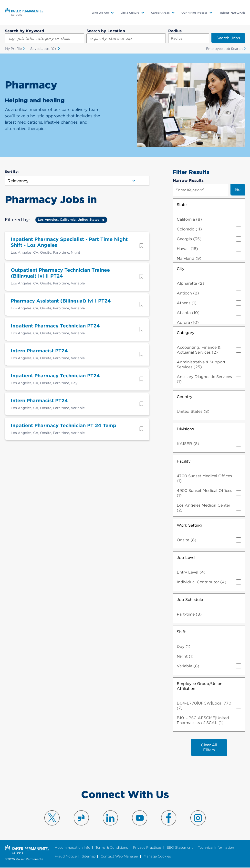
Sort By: (12, 172)
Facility (184, 461)
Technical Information (216, 848)
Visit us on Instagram (198, 818)
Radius (175, 31)
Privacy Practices (147, 848)
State (182, 205)
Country (184, 397)
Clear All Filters (209, 747)
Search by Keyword (25, 31)
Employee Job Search (224, 49)
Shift (181, 632)
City (181, 269)
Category (186, 333)
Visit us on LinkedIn (110, 818)
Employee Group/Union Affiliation (200, 686)
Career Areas (160, 13)
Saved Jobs (44, 49)
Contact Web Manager (120, 857)
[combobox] (126, 38)
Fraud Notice (66, 857)
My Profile (13, 49)
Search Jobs (228, 38)
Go (238, 190)
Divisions (185, 429)
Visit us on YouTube (140, 818)
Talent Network (232, 13)
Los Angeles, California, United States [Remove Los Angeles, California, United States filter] (69, 220)
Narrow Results (188, 180)
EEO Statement (180, 848)
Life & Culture (130, 13)
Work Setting (189, 525)
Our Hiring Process (194, 13)
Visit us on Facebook (169, 818)
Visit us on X (52, 818)
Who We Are (100, 13)
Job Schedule (190, 600)
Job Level (186, 558)
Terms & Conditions (112, 848)
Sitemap (89, 857)
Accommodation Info (73, 848)
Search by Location (106, 31)
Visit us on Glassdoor (81, 818)
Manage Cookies (157, 857)
